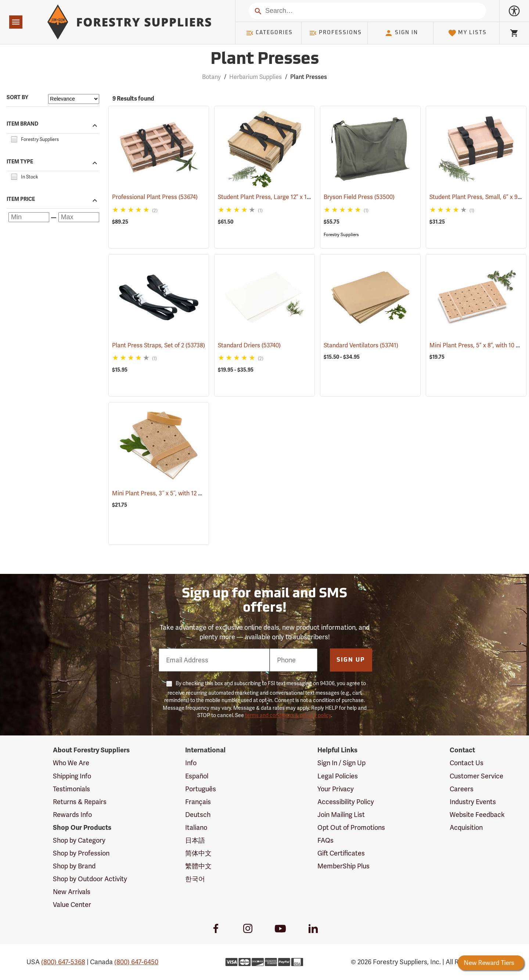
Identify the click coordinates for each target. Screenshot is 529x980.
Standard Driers (249, 345)
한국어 (195, 879)
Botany (211, 77)
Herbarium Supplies (255, 77)
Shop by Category (79, 840)
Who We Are (71, 763)
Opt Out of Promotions (351, 827)
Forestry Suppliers (341, 235)
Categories (269, 33)
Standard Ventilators (361, 345)
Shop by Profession (81, 853)
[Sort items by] (74, 99)
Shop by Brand (74, 866)
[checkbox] (14, 138)
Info (191, 763)
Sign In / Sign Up (341, 763)
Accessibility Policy (346, 802)
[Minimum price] (29, 217)
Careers (462, 789)
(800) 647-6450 (136, 962)
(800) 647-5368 (63, 962)
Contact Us (467, 763)
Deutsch (198, 815)
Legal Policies (338, 776)
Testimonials (71, 789)
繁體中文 (198, 866)
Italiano (196, 827)
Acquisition (466, 827)
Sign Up (351, 660)
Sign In (401, 33)
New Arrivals (72, 892)
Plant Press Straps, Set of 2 (159, 345)
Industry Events (473, 802)
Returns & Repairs (80, 802)
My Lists (467, 33)
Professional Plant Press (155, 197)
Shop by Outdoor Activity (90, 879)
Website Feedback (477, 815)
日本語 (195, 840)
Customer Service (476, 776)
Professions (335, 33)
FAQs (325, 840)
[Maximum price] (79, 217)
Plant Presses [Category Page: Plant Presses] (265, 60)
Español (197, 776)
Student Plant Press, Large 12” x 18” (276, 197)
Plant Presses (309, 77)
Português (201, 789)
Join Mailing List (341, 815)
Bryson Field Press (359, 197)
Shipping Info (72, 776)
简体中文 (198, 853)
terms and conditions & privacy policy (288, 715)
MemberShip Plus (343, 866)
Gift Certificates (341, 853)
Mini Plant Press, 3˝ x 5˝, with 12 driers (174, 493)
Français (198, 802)
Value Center (72, 905)
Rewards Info (72, 815)
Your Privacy (336, 789)
